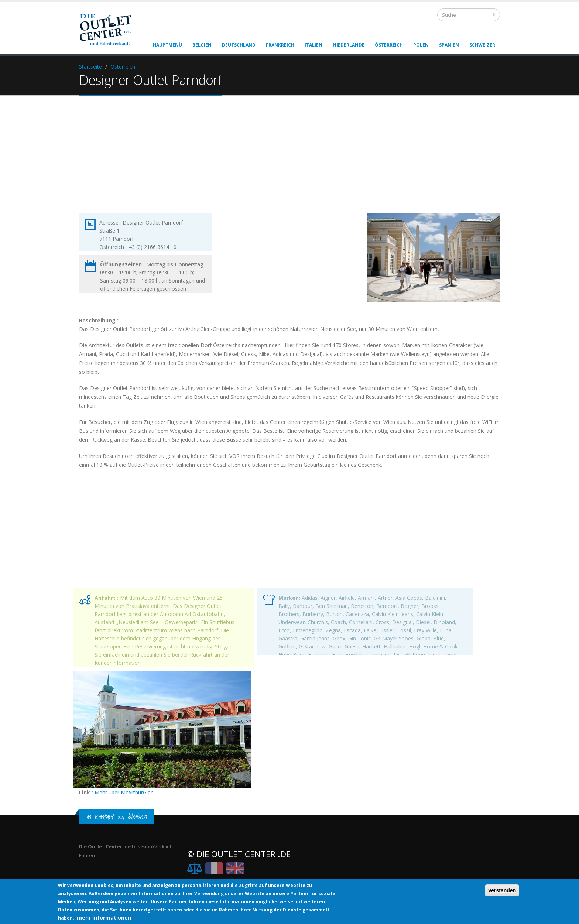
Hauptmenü (167, 45)
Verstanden (502, 890)
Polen (421, 45)
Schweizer (482, 45)
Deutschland (239, 45)
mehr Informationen (104, 918)
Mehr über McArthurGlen (124, 792)
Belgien (202, 45)
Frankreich (280, 45)
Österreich (389, 45)
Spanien (449, 45)
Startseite (90, 67)
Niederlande (349, 45)
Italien (314, 45)
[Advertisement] (289, 161)
